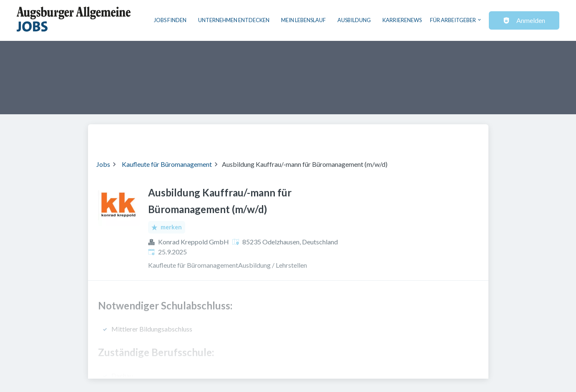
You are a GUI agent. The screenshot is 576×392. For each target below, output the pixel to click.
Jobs (103, 164)
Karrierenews (402, 20)
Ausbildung (354, 20)
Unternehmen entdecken (234, 20)
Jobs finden (170, 20)
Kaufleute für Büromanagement (167, 164)
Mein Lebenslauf (303, 20)
